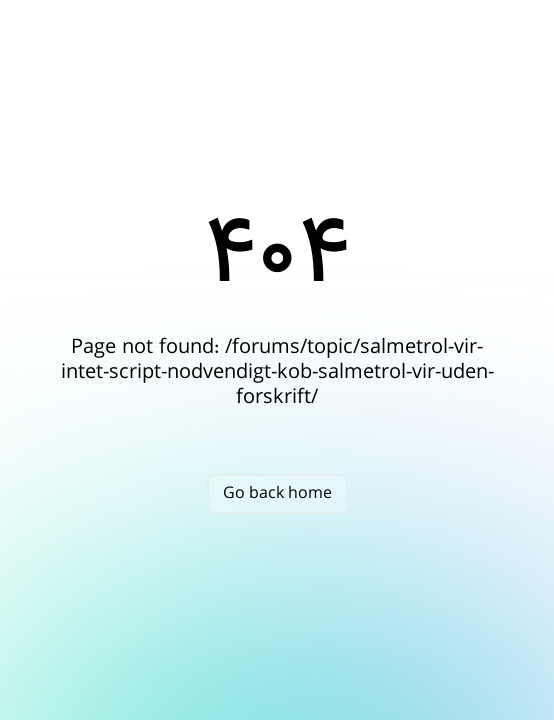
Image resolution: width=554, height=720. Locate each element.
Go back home (277, 493)
